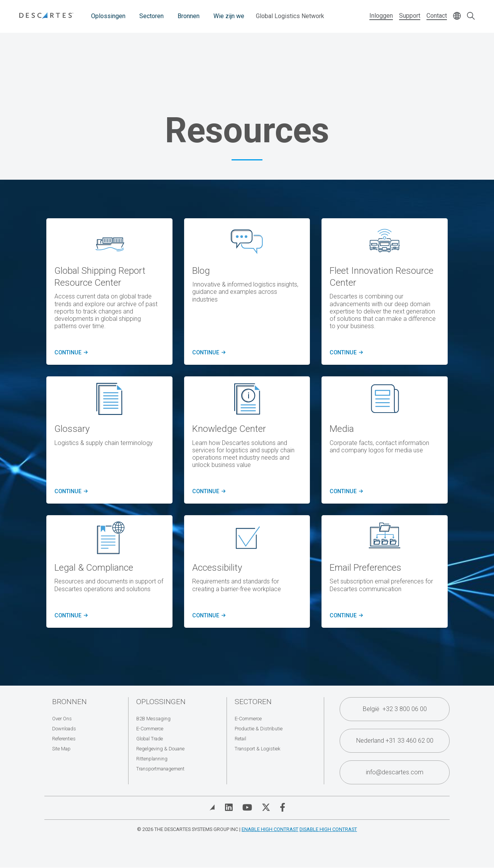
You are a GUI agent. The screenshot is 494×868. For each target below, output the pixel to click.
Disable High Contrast (328, 829)
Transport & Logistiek (257, 749)
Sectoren (151, 16)
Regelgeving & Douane (160, 749)
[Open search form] (471, 16)
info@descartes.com (395, 772)
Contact (437, 16)
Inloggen (381, 16)
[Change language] (457, 16)
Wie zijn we (229, 16)
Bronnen (189, 16)
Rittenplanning (152, 759)
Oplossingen (108, 16)
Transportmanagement (160, 769)
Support (410, 16)
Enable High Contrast (270, 829)
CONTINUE (70, 353)
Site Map (61, 749)
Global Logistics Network (290, 16)
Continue (70, 492)
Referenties (64, 739)
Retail (240, 739)
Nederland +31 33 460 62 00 (395, 741)
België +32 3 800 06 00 (395, 709)
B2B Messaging (153, 719)
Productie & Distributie (259, 729)
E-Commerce (150, 729)
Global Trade (150, 739)
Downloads (64, 729)
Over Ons (62, 719)
